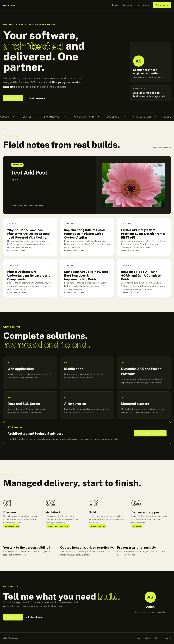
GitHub (148, 638)
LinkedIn (138, 638)
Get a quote (162, 5)
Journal (116, 5)
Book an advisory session (150, 433)
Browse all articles (162, 148)
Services (128, 5)
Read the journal (37, 98)
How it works (142, 5)
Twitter (158, 638)
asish (10, 5)
